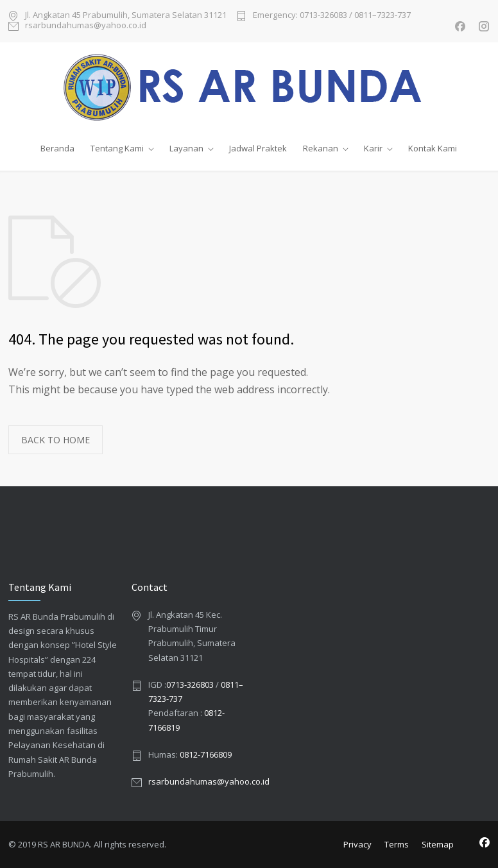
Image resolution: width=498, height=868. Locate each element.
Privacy (357, 844)
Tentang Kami (117, 148)
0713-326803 (190, 685)
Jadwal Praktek (258, 148)
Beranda (57, 148)
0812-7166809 (206, 754)
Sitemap (438, 844)
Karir (373, 148)
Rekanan (321, 148)
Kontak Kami (433, 148)
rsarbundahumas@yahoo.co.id (86, 26)
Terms (397, 844)
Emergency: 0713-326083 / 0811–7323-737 (332, 16)
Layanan (186, 148)
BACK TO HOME (56, 440)
